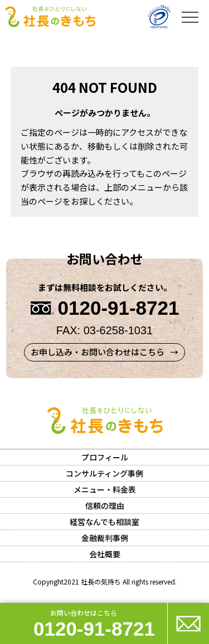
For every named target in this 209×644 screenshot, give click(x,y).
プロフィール (105, 457)
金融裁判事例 (105, 538)
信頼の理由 (105, 506)
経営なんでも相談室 (104, 522)
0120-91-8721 (94, 629)
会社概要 (105, 554)
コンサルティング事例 (104, 473)
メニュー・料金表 (105, 489)
